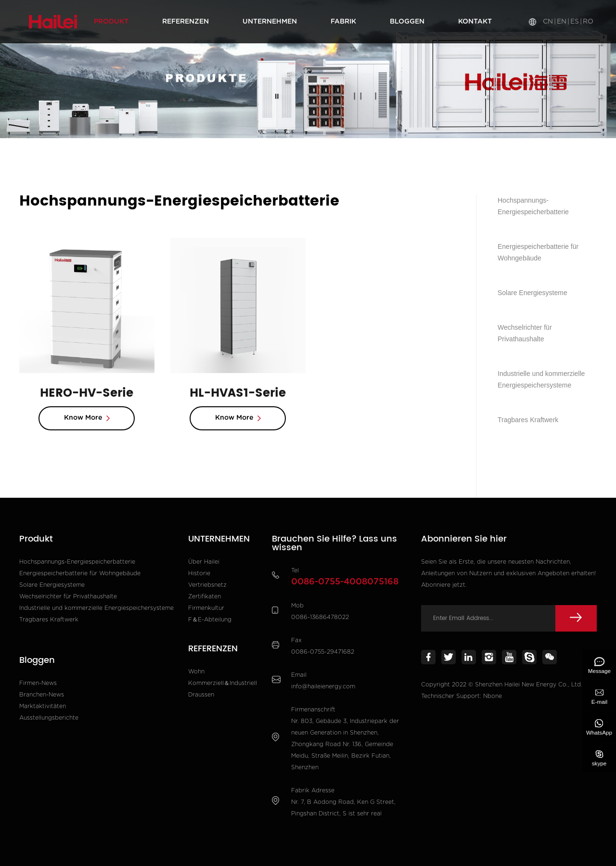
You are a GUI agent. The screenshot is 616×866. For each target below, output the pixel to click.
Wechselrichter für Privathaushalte (525, 333)
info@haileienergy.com (323, 686)
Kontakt (475, 22)
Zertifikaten (205, 596)
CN (548, 22)
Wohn (196, 672)
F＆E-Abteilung (210, 620)
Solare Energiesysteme (533, 293)
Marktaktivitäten (43, 706)
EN (562, 22)
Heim (41, 154)
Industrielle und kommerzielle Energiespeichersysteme (541, 379)
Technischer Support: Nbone (462, 696)
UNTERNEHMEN (270, 22)
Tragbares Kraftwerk (528, 420)
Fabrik (343, 22)
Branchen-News (42, 695)
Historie (199, 573)
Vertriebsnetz (207, 585)
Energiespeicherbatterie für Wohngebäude (538, 252)
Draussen (201, 695)
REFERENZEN (186, 22)
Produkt (111, 22)
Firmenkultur (206, 608)
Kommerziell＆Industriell (223, 683)
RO (588, 22)
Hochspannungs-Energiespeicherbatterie (159, 154)
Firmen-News (38, 683)
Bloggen (407, 22)
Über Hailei (204, 562)
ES (575, 22)
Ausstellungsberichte (49, 718)
